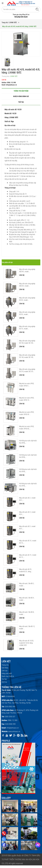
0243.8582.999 (10, 707)
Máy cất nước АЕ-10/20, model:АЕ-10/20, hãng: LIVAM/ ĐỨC (26, 643)
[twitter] (11, 735)
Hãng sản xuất (7, 673)
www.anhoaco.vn (14, 731)
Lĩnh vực (5, 671)
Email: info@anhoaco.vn (9, 85)
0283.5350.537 (10, 717)
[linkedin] (26, 735)
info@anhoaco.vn (13, 728)
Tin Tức (4, 679)
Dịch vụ (4, 682)
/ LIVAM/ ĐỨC (13, 22)
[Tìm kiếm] (37, 9)
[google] (14, 735)
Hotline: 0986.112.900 (9, 83)
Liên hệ (4, 80)
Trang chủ (5, 22)
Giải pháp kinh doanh (21, 17)
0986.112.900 (12, 720)
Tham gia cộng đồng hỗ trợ (21, 15)
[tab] (21, 91)
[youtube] (7, 735)
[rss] (22, 735)
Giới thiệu (5, 668)
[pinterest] (18, 735)
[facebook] (3, 735)
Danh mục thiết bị (8, 676)
